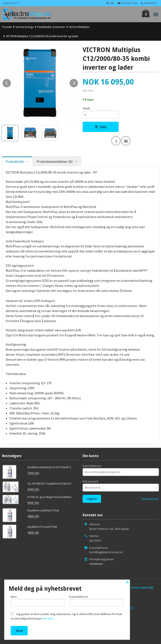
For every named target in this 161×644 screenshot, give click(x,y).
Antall (86, 108)
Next (78, 82)
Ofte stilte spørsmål (139, 587)
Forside (7, 27)
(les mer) (48, 618)
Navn (38, 601)
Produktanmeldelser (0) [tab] (55, 162)
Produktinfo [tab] (15, 162)
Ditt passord (90, 481)
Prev (11, 82)
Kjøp (101, 127)
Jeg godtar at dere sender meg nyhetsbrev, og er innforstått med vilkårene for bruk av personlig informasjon (66, 616)
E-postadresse (92, 466)
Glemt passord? (150, 499)
